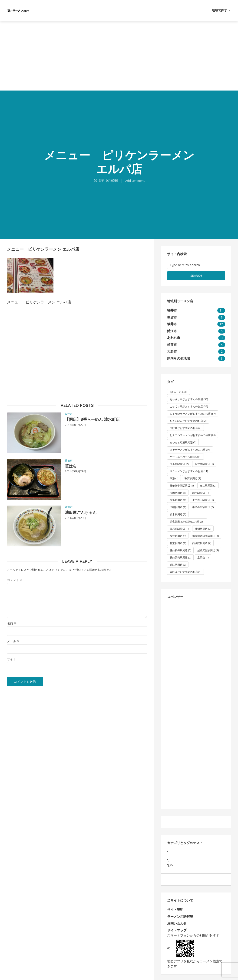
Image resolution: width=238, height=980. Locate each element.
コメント (15, 580)
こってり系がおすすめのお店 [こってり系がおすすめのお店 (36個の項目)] (189, 405)
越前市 (69, 460)
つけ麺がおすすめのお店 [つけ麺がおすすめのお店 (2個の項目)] (185, 427)
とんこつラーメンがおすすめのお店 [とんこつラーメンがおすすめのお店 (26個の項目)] (193, 434)
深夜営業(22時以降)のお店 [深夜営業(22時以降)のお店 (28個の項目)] (187, 520)
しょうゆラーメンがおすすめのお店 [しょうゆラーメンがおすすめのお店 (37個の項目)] (193, 412)
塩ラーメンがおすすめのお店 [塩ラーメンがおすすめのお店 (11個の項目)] (189, 470)
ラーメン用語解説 (180, 915)
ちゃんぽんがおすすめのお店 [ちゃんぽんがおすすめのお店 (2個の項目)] (188, 420)
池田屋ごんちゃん (83, 513)
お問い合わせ (177, 922)
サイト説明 (175, 909)
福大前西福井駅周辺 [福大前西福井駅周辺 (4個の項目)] (205, 535)
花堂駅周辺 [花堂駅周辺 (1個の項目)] (178, 542)
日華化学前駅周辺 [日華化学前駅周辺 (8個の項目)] (182, 484)
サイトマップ (177, 929)
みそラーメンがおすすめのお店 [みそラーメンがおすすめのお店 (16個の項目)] (190, 448)
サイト (12, 659)
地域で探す (220, 10)
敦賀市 (69, 507)
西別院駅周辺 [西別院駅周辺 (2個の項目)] (202, 542)
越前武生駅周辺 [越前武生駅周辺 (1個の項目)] (208, 549)
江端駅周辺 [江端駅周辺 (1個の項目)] (178, 506)
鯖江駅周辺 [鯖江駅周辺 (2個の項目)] (178, 563)
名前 (12, 623)
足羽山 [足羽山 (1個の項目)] (203, 556)
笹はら (72, 466)
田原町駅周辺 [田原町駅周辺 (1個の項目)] (179, 527)
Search (196, 276)
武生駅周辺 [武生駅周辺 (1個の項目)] (200, 492)
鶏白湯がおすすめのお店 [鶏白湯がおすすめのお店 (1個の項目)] (185, 571)
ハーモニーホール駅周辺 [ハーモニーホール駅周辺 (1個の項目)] (185, 456)
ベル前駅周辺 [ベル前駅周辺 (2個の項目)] (179, 463)
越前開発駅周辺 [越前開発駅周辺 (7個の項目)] (180, 556)
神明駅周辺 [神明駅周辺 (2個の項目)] (203, 527)
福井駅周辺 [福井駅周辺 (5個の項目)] (178, 535)
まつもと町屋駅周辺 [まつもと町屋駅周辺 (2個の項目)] (183, 441)
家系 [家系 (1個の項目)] (174, 477)
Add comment (135, 180)
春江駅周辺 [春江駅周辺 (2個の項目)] (208, 484)
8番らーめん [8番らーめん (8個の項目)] (178, 391)
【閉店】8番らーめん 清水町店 (97, 420)
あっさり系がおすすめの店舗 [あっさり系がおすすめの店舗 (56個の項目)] (189, 398)
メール (13, 641)
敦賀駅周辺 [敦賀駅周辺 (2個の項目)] (193, 477)
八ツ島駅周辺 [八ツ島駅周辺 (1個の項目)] (204, 463)
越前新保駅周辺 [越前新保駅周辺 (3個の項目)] (180, 549)
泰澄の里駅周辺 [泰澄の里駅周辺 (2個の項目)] (203, 506)
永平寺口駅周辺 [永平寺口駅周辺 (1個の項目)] (203, 499)
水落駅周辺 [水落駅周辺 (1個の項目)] (178, 499)
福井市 (69, 414)
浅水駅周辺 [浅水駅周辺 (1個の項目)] (178, 513)
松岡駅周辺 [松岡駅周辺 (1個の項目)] (178, 492)
